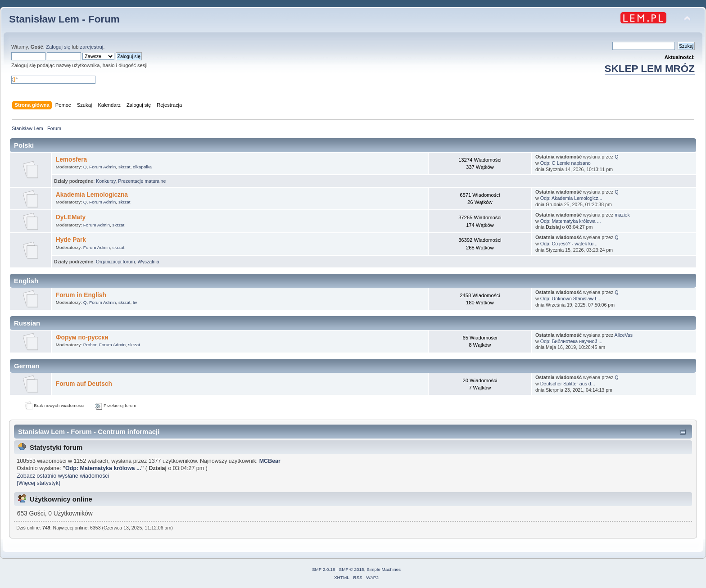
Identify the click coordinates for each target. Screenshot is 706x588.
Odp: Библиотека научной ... (571, 341)
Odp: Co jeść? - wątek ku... (569, 244)
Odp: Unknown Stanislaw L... (571, 299)
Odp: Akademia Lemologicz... (571, 198)
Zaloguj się (58, 47)
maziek (622, 215)
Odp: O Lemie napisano (566, 163)
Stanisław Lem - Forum (64, 19)
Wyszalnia (149, 262)
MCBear (270, 461)
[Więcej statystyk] (38, 483)
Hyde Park (71, 240)
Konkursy (106, 181)
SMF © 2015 (352, 569)
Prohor (90, 345)
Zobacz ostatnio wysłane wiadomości (63, 476)
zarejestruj (92, 47)
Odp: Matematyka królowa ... (571, 221)
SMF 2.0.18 (324, 569)
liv (135, 302)
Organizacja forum (115, 262)
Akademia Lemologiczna (92, 195)
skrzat (124, 167)
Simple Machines (384, 569)
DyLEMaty (71, 217)
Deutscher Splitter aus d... (568, 384)
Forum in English (81, 295)
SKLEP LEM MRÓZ (650, 69)
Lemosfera (71, 160)
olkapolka (142, 167)
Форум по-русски (82, 337)
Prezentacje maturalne (142, 181)
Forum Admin (102, 167)
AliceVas (624, 335)
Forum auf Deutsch (84, 384)
